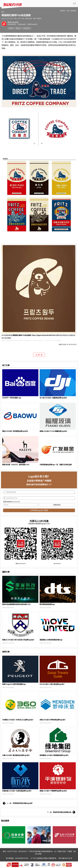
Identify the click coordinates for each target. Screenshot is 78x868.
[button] (3, 835)
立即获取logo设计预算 (39, 510)
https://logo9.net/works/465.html (43, 335)
